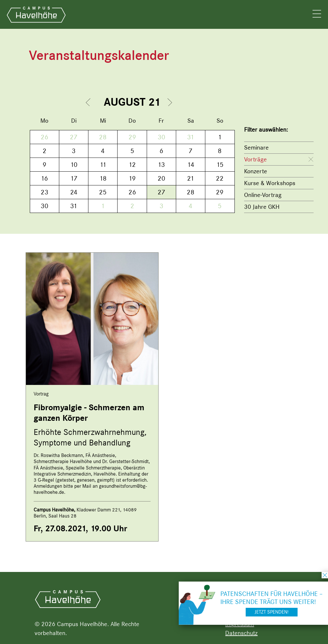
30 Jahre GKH (262, 207)
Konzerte (256, 171)
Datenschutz (241, 633)
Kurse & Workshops (270, 183)
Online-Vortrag (263, 195)
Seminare (256, 147)
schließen (325, 575)
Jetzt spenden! (272, 612)
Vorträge (255, 159)
